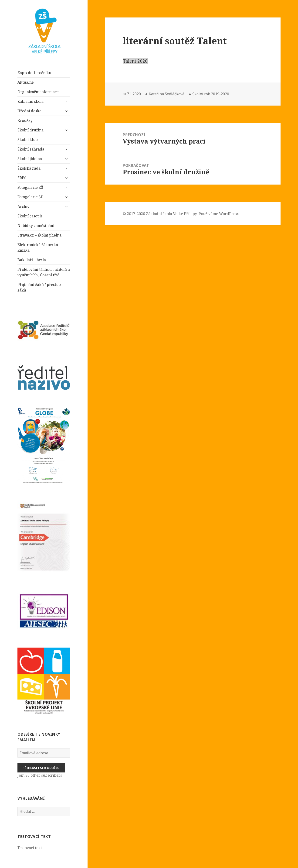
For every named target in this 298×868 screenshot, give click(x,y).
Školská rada (29, 168)
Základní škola (31, 101)
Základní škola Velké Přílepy (171, 214)
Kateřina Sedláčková (167, 94)
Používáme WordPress (219, 214)
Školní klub (28, 140)
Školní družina (30, 130)
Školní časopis (30, 216)
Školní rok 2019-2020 (211, 94)
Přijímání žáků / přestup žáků (39, 287)
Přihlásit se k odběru (41, 768)
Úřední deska (29, 111)
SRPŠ (22, 178)
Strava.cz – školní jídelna (39, 235)
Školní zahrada (31, 149)
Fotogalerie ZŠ (30, 187)
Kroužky (25, 120)
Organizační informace (38, 92)
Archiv (23, 206)
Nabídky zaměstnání (36, 226)
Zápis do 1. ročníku (34, 73)
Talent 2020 (135, 61)
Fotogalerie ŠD (30, 197)
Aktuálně (26, 82)
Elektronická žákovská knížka (38, 247)
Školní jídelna (30, 159)
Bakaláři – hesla (32, 260)
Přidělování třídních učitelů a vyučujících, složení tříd (44, 272)
